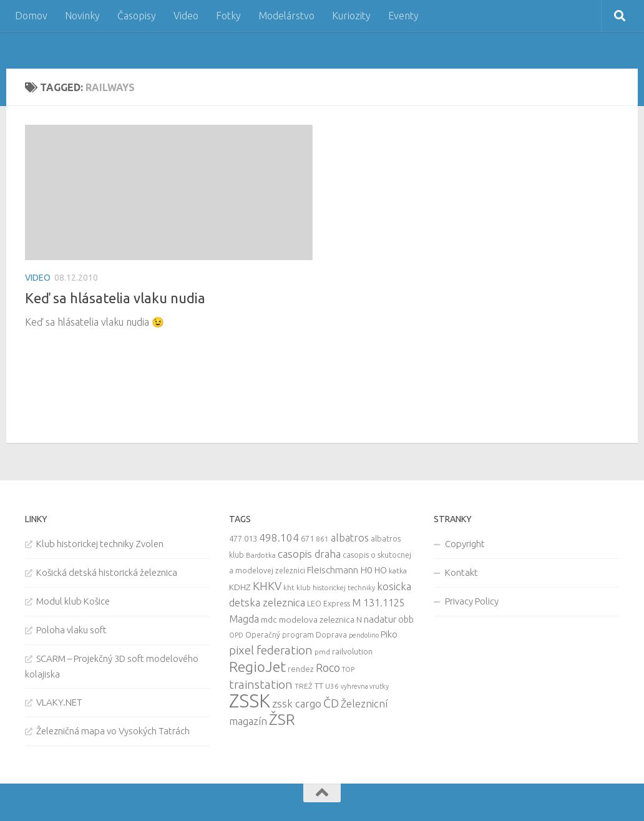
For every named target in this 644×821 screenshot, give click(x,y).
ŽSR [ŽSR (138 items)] (282, 719)
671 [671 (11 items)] (307, 538)
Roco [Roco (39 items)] (328, 668)
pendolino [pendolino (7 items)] (364, 635)
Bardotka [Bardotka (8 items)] (261, 555)
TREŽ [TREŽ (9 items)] (304, 686)
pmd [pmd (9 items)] (322, 652)
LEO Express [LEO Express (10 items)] (329, 604)
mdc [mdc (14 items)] (269, 619)
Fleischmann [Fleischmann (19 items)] (333, 570)
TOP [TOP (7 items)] (348, 669)
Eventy (403, 16)
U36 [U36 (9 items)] (332, 686)
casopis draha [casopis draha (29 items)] (309, 554)
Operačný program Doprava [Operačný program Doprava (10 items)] (296, 635)
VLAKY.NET (59, 702)
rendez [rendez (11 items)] (301, 669)
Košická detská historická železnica (107, 572)
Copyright (465, 544)
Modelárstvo (286, 16)
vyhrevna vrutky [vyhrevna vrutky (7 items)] (365, 686)
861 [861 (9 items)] (322, 539)
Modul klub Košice (73, 601)
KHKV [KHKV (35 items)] (267, 586)
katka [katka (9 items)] (398, 571)
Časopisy (137, 16)
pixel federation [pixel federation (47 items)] (271, 650)
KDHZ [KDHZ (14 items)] (240, 587)
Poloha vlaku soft (71, 630)
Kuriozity (351, 16)
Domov (31, 16)
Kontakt (461, 572)
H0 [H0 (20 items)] (366, 570)
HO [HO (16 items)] (381, 570)
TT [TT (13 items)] (319, 686)
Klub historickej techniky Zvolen (100, 544)
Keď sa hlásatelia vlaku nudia (115, 298)
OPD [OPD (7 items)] (236, 635)
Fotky (228, 16)
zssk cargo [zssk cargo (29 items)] (297, 703)
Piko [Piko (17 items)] (389, 634)
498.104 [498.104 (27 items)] (279, 537)
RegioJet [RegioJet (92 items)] (257, 667)
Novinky (82, 16)
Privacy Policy (472, 601)
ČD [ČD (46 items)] (331, 703)
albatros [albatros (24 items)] (350, 538)
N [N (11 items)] (359, 619)
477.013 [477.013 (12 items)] (243, 538)
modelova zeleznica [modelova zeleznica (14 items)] (317, 619)
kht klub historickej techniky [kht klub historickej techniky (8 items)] (329, 588)
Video (186, 16)
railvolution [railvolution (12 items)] (352, 651)
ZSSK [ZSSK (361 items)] (250, 701)
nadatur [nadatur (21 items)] (380, 619)
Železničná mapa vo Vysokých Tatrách (113, 731)
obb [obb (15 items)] (406, 619)
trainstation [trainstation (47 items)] (261, 684)
